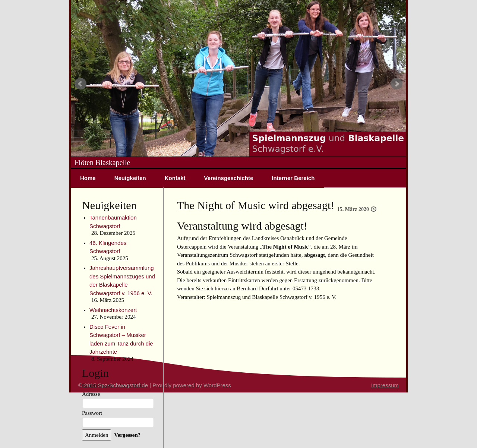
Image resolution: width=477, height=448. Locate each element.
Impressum (385, 385)
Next (397, 84)
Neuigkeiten (130, 178)
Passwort (92, 413)
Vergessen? (127, 435)
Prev (80, 84)
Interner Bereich (293, 178)
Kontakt (175, 178)
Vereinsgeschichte (229, 178)
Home (88, 178)
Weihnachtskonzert (113, 310)
